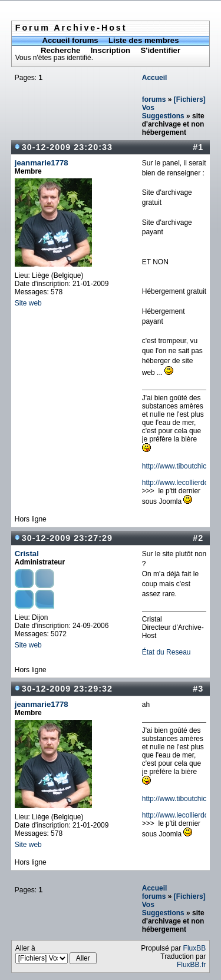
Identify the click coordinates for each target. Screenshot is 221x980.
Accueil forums (70, 40)
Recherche (60, 50)
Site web (28, 303)
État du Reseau (166, 652)
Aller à (56, 954)
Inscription (111, 50)
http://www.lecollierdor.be (181, 483)
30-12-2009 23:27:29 (67, 538)
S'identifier (160, 50)
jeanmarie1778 (42, 163)
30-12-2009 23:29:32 (67, 689)
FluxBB (195, 948)
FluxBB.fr (191, 965)
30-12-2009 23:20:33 (67, 147)
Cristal (27, 554)
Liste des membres (144, 40)
